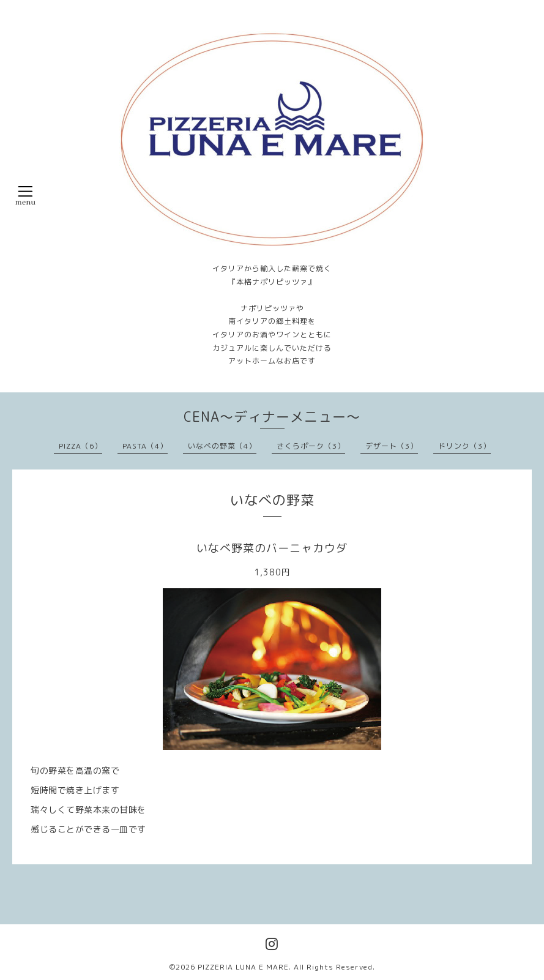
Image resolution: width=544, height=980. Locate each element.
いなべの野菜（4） (222, 446)
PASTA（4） (145, 446)
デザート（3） (392, 446)
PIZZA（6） (80, 446)
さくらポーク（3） (311, 446)
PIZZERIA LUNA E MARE (243, 967)
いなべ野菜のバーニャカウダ (272, 548)
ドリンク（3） (464, 446)
